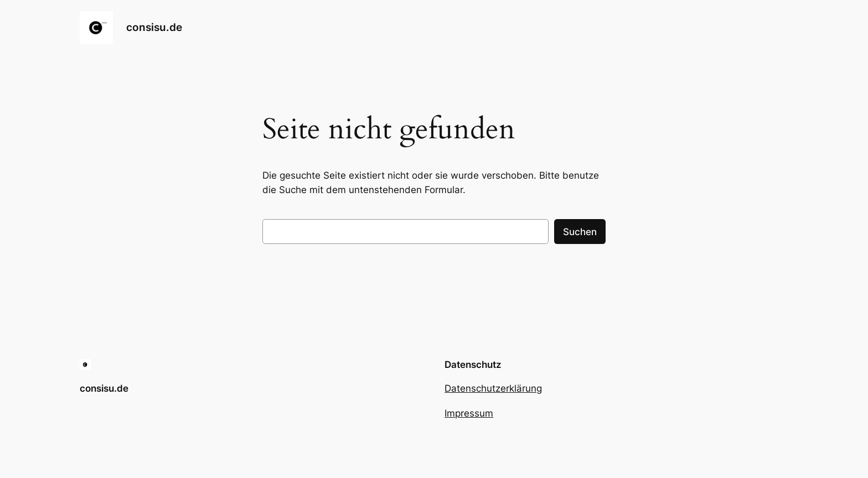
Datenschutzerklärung (493, 388)
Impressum (469, 413)
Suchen (580, 232)
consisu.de (154, 27)
